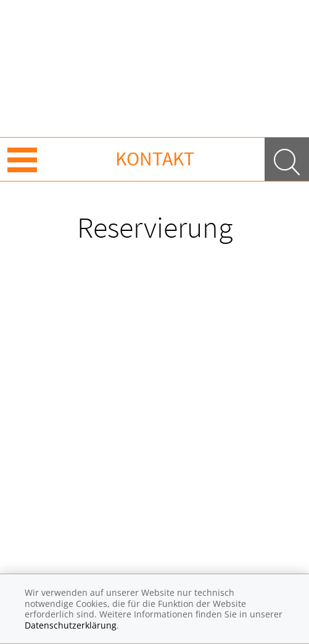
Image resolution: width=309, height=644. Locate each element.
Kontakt (155, 159)
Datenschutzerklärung (71, 625)
